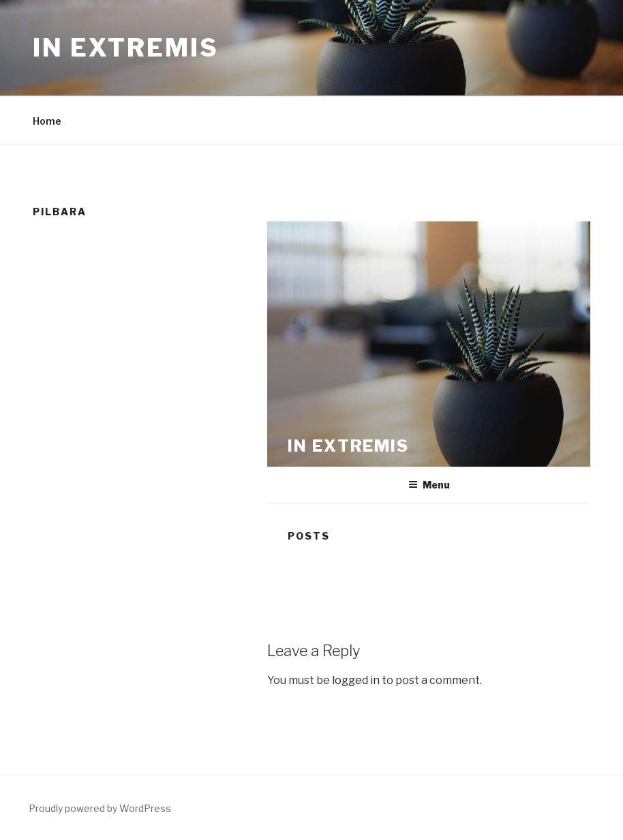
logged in (356, 680)
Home (47, 121)
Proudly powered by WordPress (100, 808)
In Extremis (126, 48)
